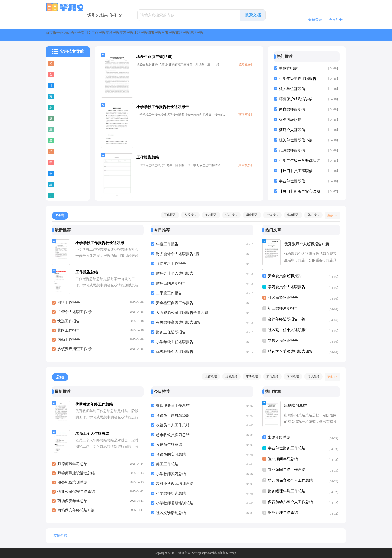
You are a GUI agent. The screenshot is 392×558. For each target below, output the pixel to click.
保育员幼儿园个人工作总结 (290, 502)
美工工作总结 (167, 464)
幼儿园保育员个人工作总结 (290, 480)
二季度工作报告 (169, 293)
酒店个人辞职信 (292, 130)
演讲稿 (62, 107)
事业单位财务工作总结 (287, 448)
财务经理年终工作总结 (287, 491)
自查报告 (301, 35)
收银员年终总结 (169, 445)
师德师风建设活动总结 (76, 476)
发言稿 (62, 118)
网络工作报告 (69, 305)
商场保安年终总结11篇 (76, 513)
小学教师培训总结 (171, 493)
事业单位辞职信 (292, 181)
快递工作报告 (69, 324)
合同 (60, 74)
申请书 (62, 162)
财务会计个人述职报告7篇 (178, 254)
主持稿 (62, 129)
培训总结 (311, 376)
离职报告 (327, 35)
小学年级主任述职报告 (298, 79)
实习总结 (270, 376)
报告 (73, 35)
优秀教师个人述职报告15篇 (307, 244)
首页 (55, 35)
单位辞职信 (288, 68)
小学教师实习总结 (171, 474)
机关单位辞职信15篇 (296, 140)
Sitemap (231, 553)
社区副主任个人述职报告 (289, 330)
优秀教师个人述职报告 (175, 352)
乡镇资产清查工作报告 (76, 352)
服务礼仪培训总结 (72, 485)
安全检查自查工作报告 (175, 303)
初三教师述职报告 (283, 308)
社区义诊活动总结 (171, 513)
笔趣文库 (184, 553)
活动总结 (229, 376)
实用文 (147, 35)
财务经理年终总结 (283, 513)
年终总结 (249, 376)
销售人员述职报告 (283, 341)
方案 (60, 96)
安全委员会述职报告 (285, 276)
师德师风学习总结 (72, 467)
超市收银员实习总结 (173, 435)
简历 (60, 63)
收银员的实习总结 (171, 454)
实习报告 (223, 35)
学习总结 (290, 376)
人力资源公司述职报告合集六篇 (182, 313)
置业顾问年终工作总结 (287, 470)
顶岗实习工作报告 (171, 264)
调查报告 (275, 35)
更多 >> (331, 215)
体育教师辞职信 (292, 109)
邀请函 (62, 140)
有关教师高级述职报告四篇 (178, 322)
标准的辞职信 (290, 120)
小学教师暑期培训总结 (175, 503)
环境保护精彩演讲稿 (296, 99)
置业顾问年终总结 (283, 459)
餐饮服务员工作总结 (173, 406)
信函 (109, 35)
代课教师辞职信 (292, 150)
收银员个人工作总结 (173, 425)
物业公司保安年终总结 (76, 494)
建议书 (62, 184)
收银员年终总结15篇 (173, 415)
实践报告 (197, 35)
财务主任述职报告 (171, 332)
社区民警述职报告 (283, 298)
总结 (91, 35)
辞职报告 (311, 215)
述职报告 (249, 35)
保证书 (62, 173)
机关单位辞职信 (292, 89)
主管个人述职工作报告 (76, 315)
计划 (60, 85)
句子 (127, 35)
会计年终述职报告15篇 (287, 319)
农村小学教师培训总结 (175, 484)
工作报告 (171, 35)
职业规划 (64, 195)
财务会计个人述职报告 (175, 273)
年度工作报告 (167, 244)
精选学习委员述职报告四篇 (290, 351)
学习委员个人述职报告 (287, 287)
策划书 (62, 151)
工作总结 (208, 376)
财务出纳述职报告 (171, 283)
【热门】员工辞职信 (296, 171)
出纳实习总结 (295, 406)
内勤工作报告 (69, 342)
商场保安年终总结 (72, 504)
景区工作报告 (69, 333)
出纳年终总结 (279, 437)
